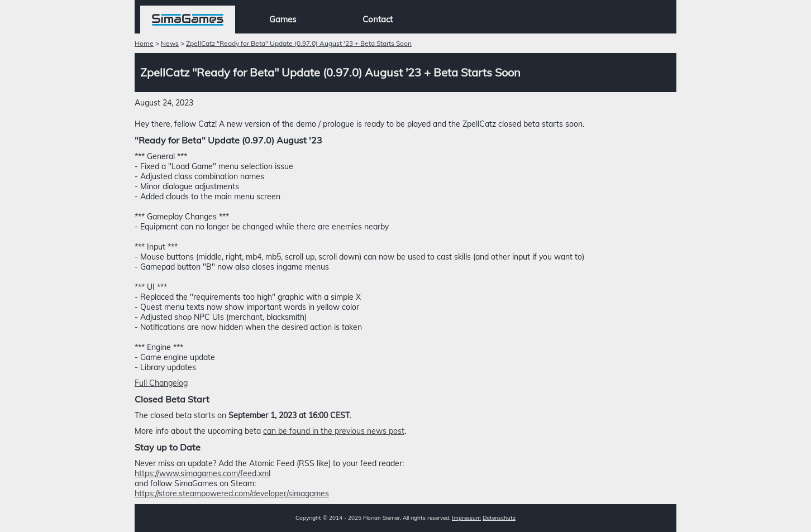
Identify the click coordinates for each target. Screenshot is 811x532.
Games (283, 19)
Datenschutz (499, 518)
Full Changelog (161, 383)
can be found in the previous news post (334, 431)
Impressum (466, 518)
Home (144, 43)
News (170, 43)
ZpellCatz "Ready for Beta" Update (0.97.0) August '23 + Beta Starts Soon (299, 43)
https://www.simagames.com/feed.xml (202, 473)
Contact (378, 19)
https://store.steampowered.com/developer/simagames (232, 493)
